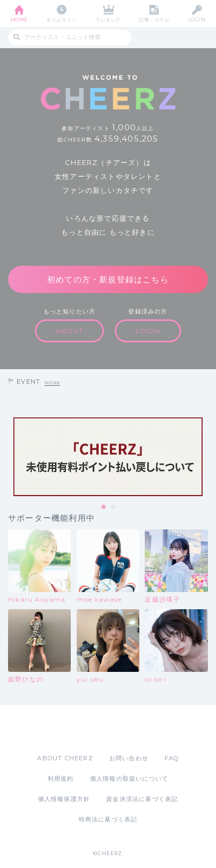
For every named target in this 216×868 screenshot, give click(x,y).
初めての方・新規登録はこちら (108, 279)
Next (205, 457)
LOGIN (197, 20)
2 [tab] (114, 507)
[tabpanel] (108, 457)
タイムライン (61, 20)
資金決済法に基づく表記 (142, 799)
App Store (79, 729)
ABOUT (69, 331)
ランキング (108, 20)
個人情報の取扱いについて (129, 779)
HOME (19, 20)
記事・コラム (154, 20)
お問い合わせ (129, 758)
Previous (11, 457)
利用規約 (61, 779)
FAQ (172, 758)
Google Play (136, 729)
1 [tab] (104, 507)
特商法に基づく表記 (108, 819)
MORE (52, 383)
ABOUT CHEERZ (65, 758)
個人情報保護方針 (64, 799)
